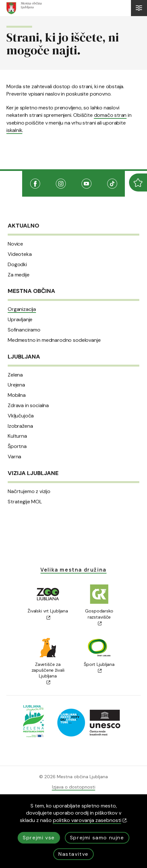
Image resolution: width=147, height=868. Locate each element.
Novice (15, 244)
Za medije (19, 275)
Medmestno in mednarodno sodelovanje (54, 340)
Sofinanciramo (24, 330)
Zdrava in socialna (28, 406)
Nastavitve (73, 854)
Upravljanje (20, 320)
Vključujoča (21, 416)
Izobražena (20, 426)
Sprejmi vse (39, 838)
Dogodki (17, 265)
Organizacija (22, 309)
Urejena (16, 385)
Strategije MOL (25, 502)
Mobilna (17, 395)
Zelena (15, 375)
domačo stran (110, 115)
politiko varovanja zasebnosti (90, 820)
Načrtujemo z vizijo (29, 491)
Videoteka (20, 254)
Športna (17, 446)
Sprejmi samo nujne (97, 838)
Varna (14, 457)
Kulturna (17, 436)
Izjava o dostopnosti (74, 787)
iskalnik (14, 130)
